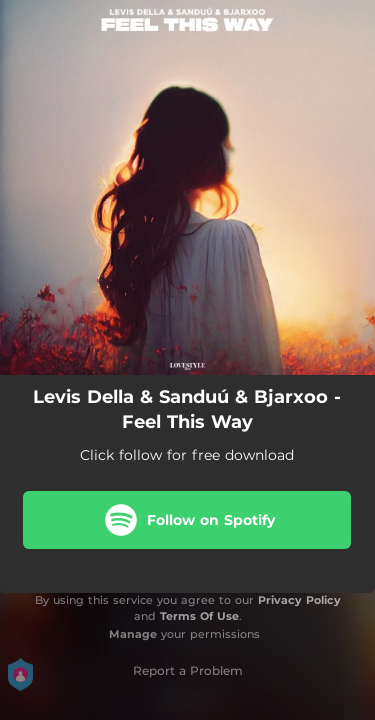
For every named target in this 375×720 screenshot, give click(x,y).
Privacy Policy (299, 600)
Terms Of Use (199, 616)
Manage (133, 634)
